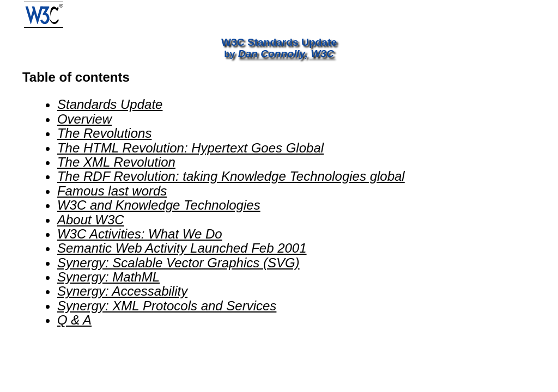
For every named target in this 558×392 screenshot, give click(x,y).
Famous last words (112, 191)
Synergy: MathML (108, 277)
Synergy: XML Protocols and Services (167, 306)
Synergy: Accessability (122, 291)
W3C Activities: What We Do (140, 234)
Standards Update (110, 104)
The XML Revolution (116, 162)
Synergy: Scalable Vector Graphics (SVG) (178, 263)
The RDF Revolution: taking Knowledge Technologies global (231, 176)
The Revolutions (104, 133)
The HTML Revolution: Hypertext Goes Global (190, 148)
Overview (84, 119)
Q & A (74, 320)
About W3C (91, 220)
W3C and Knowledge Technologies (159, 205)
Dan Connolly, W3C (286, 54)
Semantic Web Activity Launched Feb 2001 (182, 248)
